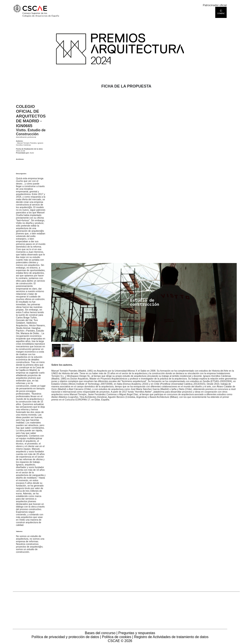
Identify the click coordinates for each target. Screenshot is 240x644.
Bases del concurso (100, 633)
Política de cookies (117, 637)
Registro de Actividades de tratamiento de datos (171, 637)
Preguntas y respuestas (137, 633)
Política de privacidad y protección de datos (65, 637)
